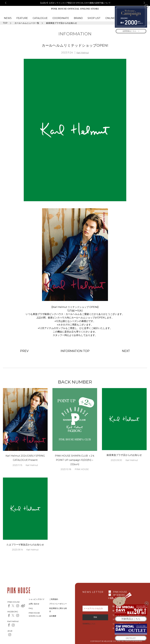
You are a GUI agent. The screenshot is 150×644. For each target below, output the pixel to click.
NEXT (126, 351)
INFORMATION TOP (75, 351)
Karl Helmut (83, 53)
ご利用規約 (54, 599)
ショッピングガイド (37, 599)
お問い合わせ (34, 604)
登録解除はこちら (89, 624)
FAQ (31, 608)
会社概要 (53, 616)
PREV (24, 351)
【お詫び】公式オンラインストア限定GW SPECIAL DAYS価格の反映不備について (75, 3)
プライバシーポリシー (58, 604)
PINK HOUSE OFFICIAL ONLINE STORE (75, 9)
